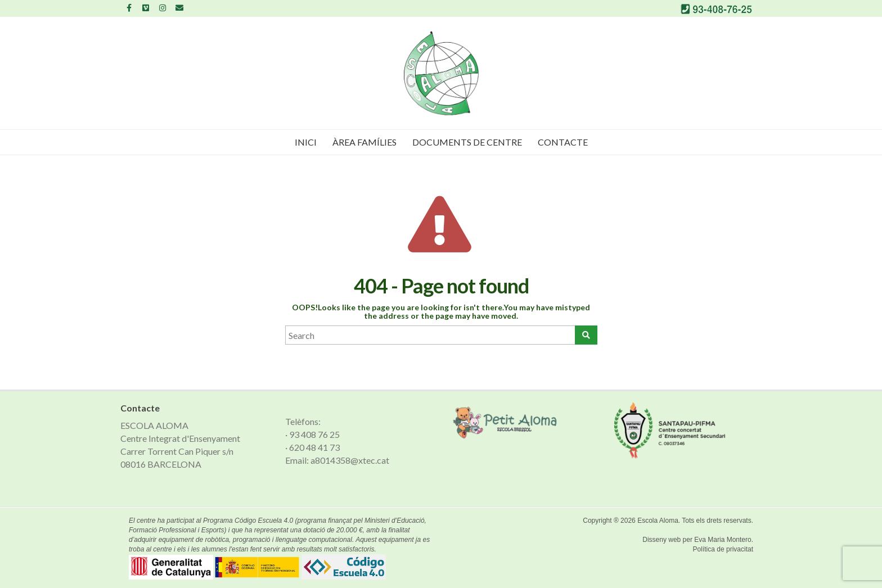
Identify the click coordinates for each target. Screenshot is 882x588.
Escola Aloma (658, 521)
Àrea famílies (364, 142)
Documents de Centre (467, 142)
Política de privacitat (723, 549)
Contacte (563, 142)
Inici (306, 142)
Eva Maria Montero (723, 540)
